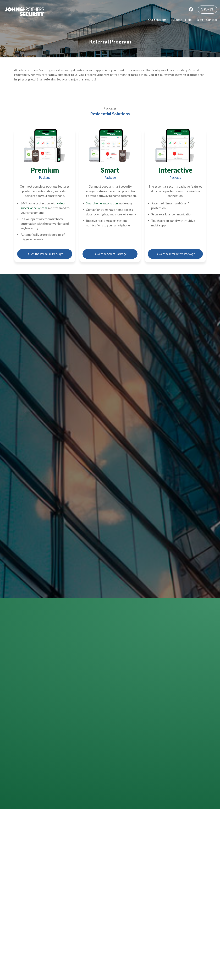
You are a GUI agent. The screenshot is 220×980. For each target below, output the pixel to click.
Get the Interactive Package (175, 253)
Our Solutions (158, 19)
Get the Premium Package (45, 253)
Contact (212, 19)
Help (189, 19)
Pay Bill (207, 9)
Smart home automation (102, 203)
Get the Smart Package (110, 253)
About (177, 19)
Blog (200, 19)
